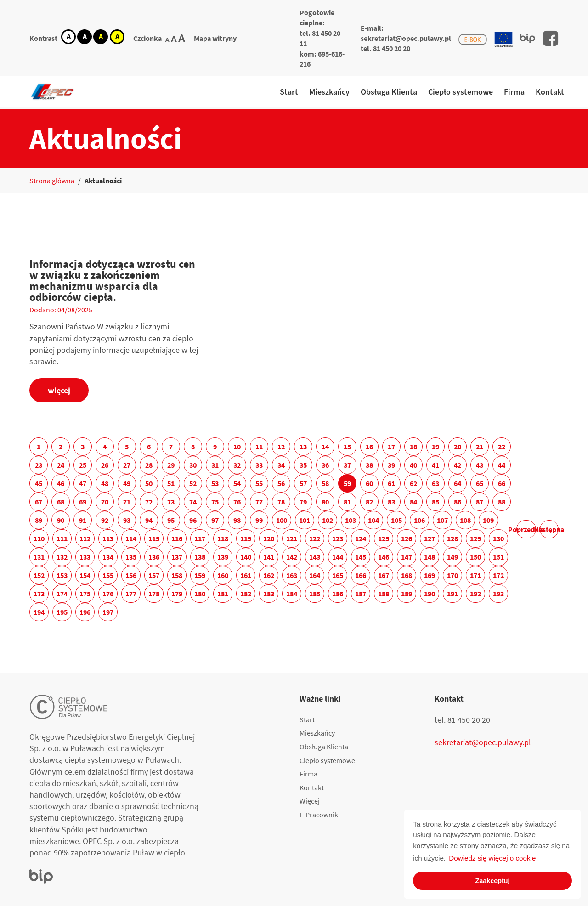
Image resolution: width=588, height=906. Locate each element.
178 (154, 594)
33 (259, 465)
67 (39, 502)
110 (39, 538)
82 (369, 502)
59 (347, 483)
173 (39, 594)
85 (435, 502)
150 (475, 557)
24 (61, 465)
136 (154, 557)
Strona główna (52, 181)
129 (475, 538)
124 (361, 538)
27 (127, 465)
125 (384, 538)
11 (259, 447)
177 (131, 594)
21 (480, 447)
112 (85, 538)
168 (407, 575)
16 (369, 447)
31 (215, 465)
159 (200, 575)
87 (480, 502)
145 (361, 557)
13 (303, 447)
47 (83, 483)
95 (171, 520)
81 (347, 502)
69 (83, 502)
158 (177, 575)
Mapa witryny (215, 38)
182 (246, 594)
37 (347, 465)
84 (413, 502)
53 (215, 483)
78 (281, 502)
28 (149, 465)
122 (315, 538)
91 (83, 520)
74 (193, 502)
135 (131, 557)
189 (407, 594)
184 (292, 594)
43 (480, 465)
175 (85, 594)
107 (442, 520)
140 (246, 557)
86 (458, 502)
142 (292, 557)
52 (193, 483)
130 (498, 538)
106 (419, 520)
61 (391, 483)
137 (177, 557)
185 (315, 594)
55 (259, 483)
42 (458, 465)
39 (391, 465)
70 (105, 502)
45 (39, 483)
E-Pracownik (319, 815)
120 (269, 538)
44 (502, 465)
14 (325, 447)
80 (325, 502)
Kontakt (550, 92)
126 (407, 538)
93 (127, 520)
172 (498, 575)
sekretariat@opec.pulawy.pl (406, 38)
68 (61, 502)
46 (61, 483)
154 (85, 575)
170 (452, 575)
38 (369, 465)
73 (171, 502)
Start (289, 92)
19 (435, 447)
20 (458, 447)
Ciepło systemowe (461, 92)
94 (149, 520)
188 (384, 594)
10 (237, 447)
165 (338, 575)
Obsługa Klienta (389, 92)
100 (282, 520)
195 (62, 612)
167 (384, 575)
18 (413, 447)
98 (237, 520)
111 (62, 538)
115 (154, 538)
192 (475, 594)
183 (269, 594)
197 (108, 612)
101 (305, 520)
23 (39, 465)
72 (149, 502)
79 (303, 502)
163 (292, 575)
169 (430, 575)
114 (131, 538)
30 (193, 465)
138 (200, 557)
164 (315, 575)
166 (361, 575)
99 (259, 520)
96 (193, 520)
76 (237, 502)
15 (347, 447)
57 (303, 483)
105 (396, 520)
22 (502, 447)
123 (338, 538)
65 (480, 483)
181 (223, 594)
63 (435, 483)
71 (127, 502)
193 (498, 594)
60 (369, 483)
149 (452, 557)
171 (475, 575)
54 (237, 483)
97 (215, 520)
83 (391, 502)
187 (361, 594)
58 (325, 483)
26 (105, 465)
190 (430, 594)
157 (154, 575)
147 (407, 557)
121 (292, 538)
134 (108, 557)
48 (105, 483)
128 (452, 538)
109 (488, 520)
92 (105, 520)
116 (177, 538)
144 (338, 557)
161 (246, 575)
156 (131, 575)
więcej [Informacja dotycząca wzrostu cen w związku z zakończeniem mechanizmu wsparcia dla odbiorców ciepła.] (59, 390)
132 (62, 557)
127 (430, 538)
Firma (514, 92)
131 (39, 557)
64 (458, 483)
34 (281, 465)
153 (62, 575)
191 (452, 594)
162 (269, 575)
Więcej (310, 801)
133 (85, 557)
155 (108, 575)
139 (223, 557)
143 (315, 557)
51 (171, 483)
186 (338, 594)
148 (430, 557)
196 (85, 612)
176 (108, 594)
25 (83, 465)
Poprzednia (526, 529)
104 (373, 520)
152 (39, 575)
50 (149, 483)
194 (39, 612)
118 (223, 538)
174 (62, 594)
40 (413, 465)
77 (259, 502)
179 (177, 594)
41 (435, 465)
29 (171, 465)
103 (351, 520)
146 (384, 557)
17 (391, 447)
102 (328, 520)
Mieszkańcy (329, 92)
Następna (549, 529)
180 (200, 594)
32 (237, 465)
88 (502, 502)
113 (108, 538)
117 (200, 538)
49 (127, 483)
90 (61, 520)
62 (413, 483)
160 (223, 575)
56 (281, 483)
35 (303, 465)
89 (39, 520)
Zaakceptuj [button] (492, 881)
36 (325, 465)
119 (246, 538)
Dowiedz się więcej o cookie (492, 858)
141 (269, 557)
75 (215, 502)
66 (502, 483)
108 (465, 520)
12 (281, 447)
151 (498, 557)
